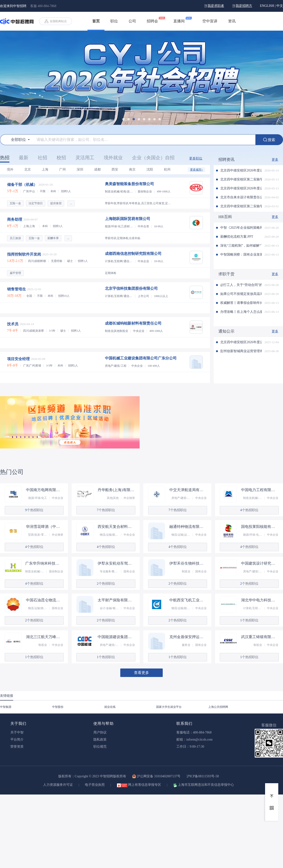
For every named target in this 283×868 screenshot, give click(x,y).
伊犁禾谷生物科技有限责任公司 (188, 563)
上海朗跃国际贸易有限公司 (128, 219)
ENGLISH (267, 6)
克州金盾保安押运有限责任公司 (188, 637)
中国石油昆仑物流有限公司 (45, 600)
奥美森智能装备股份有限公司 (129, 184)
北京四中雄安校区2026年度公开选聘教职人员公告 (241, 342)
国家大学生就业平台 (169, 707)
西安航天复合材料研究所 (116, 527)
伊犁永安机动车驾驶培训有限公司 (116, 563)
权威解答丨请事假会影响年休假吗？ (241, 303)
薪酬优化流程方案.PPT (237, 237)
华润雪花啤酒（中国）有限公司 (45, 527)
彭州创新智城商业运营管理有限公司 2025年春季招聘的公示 (241, 351)
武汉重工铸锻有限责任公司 (260, 637)
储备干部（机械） (22, 185)
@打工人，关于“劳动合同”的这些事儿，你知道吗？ (241, 285)
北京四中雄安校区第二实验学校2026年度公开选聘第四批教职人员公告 (241, 179)
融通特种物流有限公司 (188, 527)
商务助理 (15, 219)
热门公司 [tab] (12, 472)
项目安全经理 (18, 359)
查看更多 (141, 673)
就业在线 (110, 707)
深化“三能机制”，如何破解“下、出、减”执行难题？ (241, 246)
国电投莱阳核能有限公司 (260, 527)
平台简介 (17, 740)
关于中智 (17, 732)
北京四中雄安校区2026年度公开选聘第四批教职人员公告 (241, 188)
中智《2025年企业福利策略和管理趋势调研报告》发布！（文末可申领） (241, 228)
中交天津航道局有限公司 (188, 490)
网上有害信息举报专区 (145, 785)
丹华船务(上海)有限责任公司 (116, 490)
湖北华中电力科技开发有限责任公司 (260, 600)
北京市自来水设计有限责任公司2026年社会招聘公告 (241, 197)
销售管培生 (17, 289)
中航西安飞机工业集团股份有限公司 (188, 600)
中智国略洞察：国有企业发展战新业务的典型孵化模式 (241, 255)
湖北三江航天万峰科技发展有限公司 (45, 637)
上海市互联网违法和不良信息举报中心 (206, 785)
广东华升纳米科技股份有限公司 (44, 563)
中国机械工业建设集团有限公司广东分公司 (141, 358)
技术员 (13, 324)
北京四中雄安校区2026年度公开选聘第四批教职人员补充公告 (241, 170)
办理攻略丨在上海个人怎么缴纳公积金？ (241, 312)
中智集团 (6, 707)
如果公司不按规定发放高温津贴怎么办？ (241, 294)
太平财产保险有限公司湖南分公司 (116, 600)
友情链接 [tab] (7, 696)
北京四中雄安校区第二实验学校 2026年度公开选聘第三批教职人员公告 (241, 206)
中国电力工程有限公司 (260, 490)
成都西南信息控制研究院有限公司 (133, 254)
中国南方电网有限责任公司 (45, 490)
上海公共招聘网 (218, 707)
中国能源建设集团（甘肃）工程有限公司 (116, 637)
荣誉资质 (17, 747)
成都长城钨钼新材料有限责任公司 (133, 323)
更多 (275, 160)
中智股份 (58, 707)
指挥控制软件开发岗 (24, 254)
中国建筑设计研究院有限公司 (260, 563)
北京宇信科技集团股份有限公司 (131, 288)
